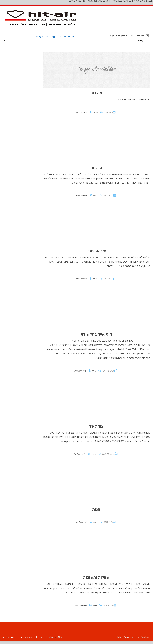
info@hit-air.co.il (44, 37)
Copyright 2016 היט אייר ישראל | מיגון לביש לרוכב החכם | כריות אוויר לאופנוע (33, 637)
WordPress (145, 637)
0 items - (139, 35)
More (96, 112)
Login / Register (118, 35)
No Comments (82, 112)
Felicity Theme (123, 637)
